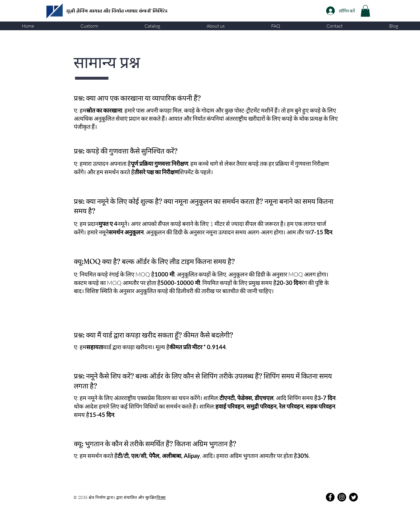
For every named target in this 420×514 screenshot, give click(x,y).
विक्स (161, 497)
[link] (365, 11)
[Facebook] (330, 497)
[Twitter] (353, 497)
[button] (89, 26)
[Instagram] (342, 497)
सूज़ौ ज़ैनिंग (78, 11)
